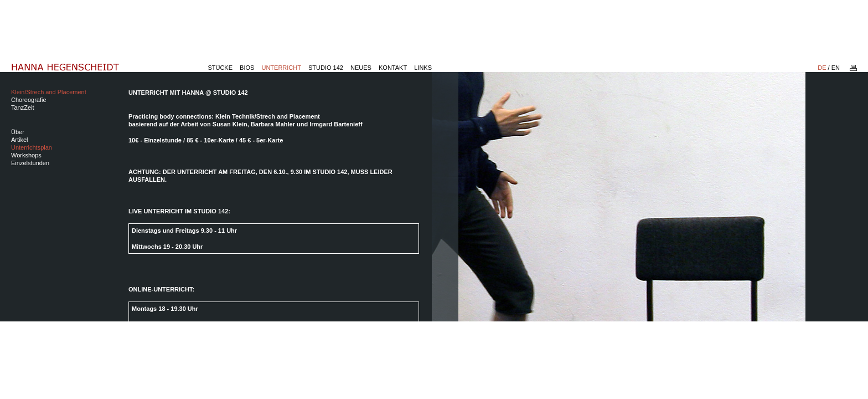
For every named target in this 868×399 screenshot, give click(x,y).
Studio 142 (326, 68)
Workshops (26, 155)
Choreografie (29, 100)
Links (423, 68)
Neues (361, 68)
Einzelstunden (30, 163)
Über (18, 132)
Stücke (220, 68)
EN (836, 68)
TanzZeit (23, 108)
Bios (247, 68)
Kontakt (393, 68)
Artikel (20, 140)
